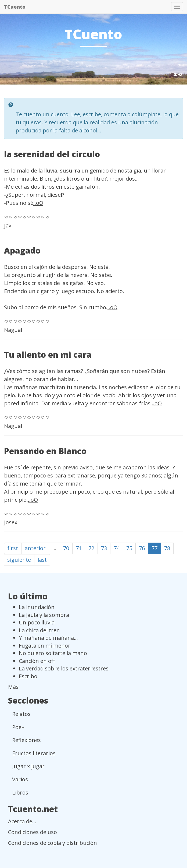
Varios (20, 779)
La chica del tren (39, 630)
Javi (8, 225)
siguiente (19, 560)
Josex (11, 522)
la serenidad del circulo (52, 154)
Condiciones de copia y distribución (53, 843)
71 (79, 548)
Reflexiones (26, 740)
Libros (20, 793)
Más (13, 687)
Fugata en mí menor (45, 646)
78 (167, 548)
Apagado (22, 250)
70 (66, 548)
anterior (35, 548)
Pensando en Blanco (45, 451)
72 (91, 548)
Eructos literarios (34, 753)
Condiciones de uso (33, 832)
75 (129, 548)
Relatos (21, 714)
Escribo (28, 676)
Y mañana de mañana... (48, 638)
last (42, 560)
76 (142, 548)
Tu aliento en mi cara (48, 355)
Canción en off (37, 661)
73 (104, 548)
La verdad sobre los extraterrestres (64, 668)
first (13, 548)
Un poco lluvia (37, 622)
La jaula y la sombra (44, 615)
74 (117, 548)
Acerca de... (22, 821)
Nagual (13, 330)
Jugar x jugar (28, 766)
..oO (38, 203)
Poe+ (18, 727)
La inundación (37, 607)
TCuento (15, 7)
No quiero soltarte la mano (53, 653)
